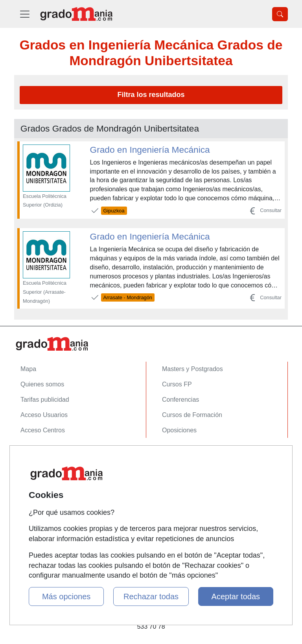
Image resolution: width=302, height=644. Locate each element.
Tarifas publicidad (45, 400)
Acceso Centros (43, 430)
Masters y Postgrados (192, 369)
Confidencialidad (44, 469)
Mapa (28, 369)
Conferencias (180, 400)
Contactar (34, 454)
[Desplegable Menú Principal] (25, 14)
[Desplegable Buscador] (280, 14)
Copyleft (32, 500)
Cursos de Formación (192, 415)
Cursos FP (177, 384)
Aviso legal (36, 485)
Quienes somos (42, 384)
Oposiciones (179, 430)
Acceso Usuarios (44, 415)
